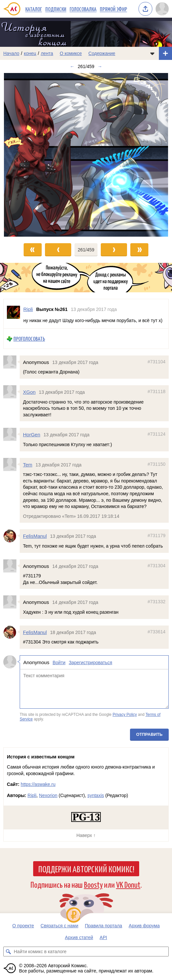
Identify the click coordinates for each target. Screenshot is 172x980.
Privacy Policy (125, 715)
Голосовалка (83, 9)
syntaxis (96, 795)
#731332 (156, 602)
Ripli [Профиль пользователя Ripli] (28, 309)
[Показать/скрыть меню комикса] (152, 53)
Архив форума (144, 926)
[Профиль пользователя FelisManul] (11, 536)
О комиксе (71, 53)
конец (30, 53)
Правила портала (104, 926)
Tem (28, 464)
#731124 (156, 434)
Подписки (56, 9)
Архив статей (79, 937)
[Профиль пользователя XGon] (11, 392)
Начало (11, 53)
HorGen (32, 435)
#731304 (156, 565)
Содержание (102, 53)
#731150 (156, 464)
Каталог (34, 9)
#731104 (156, 362)
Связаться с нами (60, 926)
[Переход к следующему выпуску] (86, 155)
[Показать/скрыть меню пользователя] (162, 9)
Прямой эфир (113, 9)
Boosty (93, 884)
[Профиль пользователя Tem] (11, 464)
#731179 (156, 535)
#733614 (156, 631)
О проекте (23, 926)
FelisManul (35, 536)
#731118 (156, 391)
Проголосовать (29, 339)
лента (47, 53)
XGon (29, 392)
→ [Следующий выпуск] (100, 66)
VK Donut (128, 884)
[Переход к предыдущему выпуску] (21, 155)
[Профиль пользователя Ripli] (13, 314)
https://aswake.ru (38, 784)
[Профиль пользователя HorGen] (11, 434)
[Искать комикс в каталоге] (8, 952)
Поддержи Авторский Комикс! (86, 869)
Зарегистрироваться (90, 662)
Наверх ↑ (86, 835)
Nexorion (48, 795)
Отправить (149, 734)
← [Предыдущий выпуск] (72, 66)
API (104, 937)
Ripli (32, 795)
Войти (59, 662)
